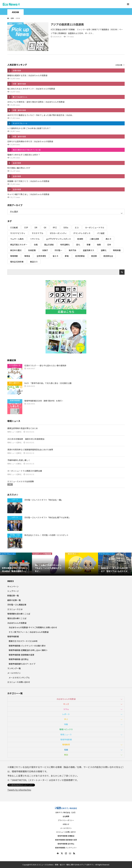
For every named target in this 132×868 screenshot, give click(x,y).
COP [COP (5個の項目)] (26, 227)
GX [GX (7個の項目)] (45, 227)
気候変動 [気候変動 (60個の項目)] (32, 250)
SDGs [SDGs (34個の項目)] (66, 227)
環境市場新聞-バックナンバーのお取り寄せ (27, 646)
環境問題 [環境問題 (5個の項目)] (14, 256)
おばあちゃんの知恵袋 (17, 623)
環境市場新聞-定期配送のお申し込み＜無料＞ (28, 650)
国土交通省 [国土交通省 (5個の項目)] (49, 245)
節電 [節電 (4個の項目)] (67, 256)
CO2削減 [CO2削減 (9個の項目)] (14, 227)
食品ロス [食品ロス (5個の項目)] (34, 262)
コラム (66, 709)
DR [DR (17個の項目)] (36, 227)
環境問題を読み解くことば (19, 614)
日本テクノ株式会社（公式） (66, 812)
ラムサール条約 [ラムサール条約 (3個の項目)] (17, 239)
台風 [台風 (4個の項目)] (36, 245)
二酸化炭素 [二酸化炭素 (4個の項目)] (94, 239)
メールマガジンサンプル (19, 678)
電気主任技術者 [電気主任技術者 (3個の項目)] (17, 262)
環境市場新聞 (13, 636)
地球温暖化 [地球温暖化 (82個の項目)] (65, 245)
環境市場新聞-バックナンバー (66, 848)
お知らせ (66, 824)
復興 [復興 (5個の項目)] (99, 245)
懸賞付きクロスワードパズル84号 (23, 641)
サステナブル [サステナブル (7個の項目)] (38, 233)
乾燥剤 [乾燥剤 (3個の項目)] (80, 239)
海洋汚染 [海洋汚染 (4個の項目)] (72, 250)
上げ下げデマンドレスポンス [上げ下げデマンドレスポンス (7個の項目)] (58, 239)
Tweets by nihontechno (19, 790)
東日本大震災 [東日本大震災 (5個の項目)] (16, 250)
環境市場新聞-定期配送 (66, 836)
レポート (66, 714)
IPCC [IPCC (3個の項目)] (55, 227)
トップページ (13, 591)
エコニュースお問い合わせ (19, 682)
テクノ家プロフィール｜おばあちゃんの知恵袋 (29, 632)
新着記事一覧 (13, 596)
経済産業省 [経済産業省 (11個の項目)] (80, 256)
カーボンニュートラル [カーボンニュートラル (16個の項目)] (95, 227)
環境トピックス (66, 729)
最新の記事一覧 (14, 600)
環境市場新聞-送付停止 (19, 659)
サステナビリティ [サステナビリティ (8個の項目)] (18, 233)
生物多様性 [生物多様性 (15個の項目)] (41, 256)
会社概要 (66, 816)
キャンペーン (13, 586)
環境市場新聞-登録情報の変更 (21, 655)
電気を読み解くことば (17, 618)
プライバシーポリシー (66, 820)
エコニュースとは (15, 609)
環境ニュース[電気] (14, 464)
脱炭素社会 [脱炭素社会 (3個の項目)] (108, 256)
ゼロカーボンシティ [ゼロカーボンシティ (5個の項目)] (58, 233)
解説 (66, 755)
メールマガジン (14, 673)
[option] (17, 564)
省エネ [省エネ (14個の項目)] (55, 256)
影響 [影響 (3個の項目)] (88, 245)
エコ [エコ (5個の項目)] (77, 227)
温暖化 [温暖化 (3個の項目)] (104, 250)
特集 (66, 724)
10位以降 (119, 65)
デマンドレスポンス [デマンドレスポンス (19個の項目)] (82, 233)
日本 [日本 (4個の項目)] (109, 245)
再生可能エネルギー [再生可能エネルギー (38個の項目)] (19, 245)
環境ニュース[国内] (14, 432)
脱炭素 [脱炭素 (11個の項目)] (94, 256)
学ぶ (66, 719)
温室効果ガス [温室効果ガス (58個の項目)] (88, 250)
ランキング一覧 (14, 668)
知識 (66, 750)
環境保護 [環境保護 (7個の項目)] (117, 250)
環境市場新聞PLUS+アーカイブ (22, 664)
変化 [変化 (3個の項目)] (78, 245)
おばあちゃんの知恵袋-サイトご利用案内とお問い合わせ (33, 627)
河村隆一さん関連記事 (17, 605)
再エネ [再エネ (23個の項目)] (108, 239)
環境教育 (66, 745)
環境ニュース (66, 734)
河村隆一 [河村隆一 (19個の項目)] (58, 250)
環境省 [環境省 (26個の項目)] (27, 256)
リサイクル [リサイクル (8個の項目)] (35, 239)
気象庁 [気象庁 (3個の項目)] (45, 250)
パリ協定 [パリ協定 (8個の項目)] (101, 233)
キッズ (66, 704)
